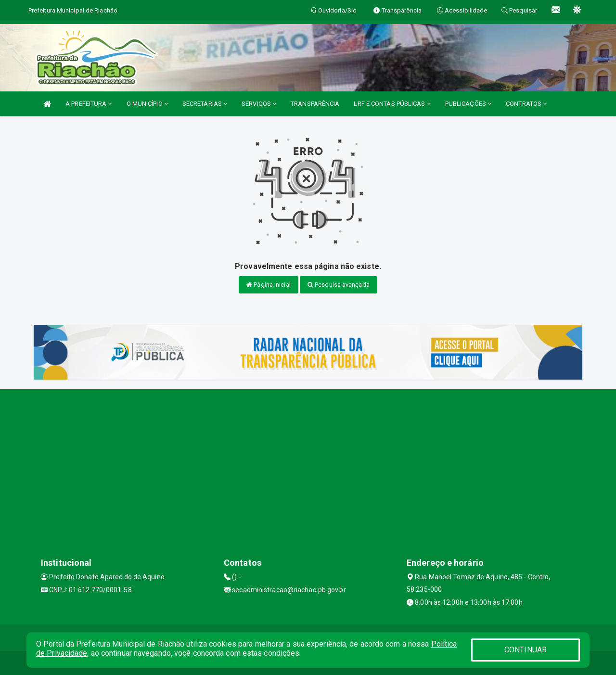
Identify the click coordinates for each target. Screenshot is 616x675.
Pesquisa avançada (339, 285)
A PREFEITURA (89, 104)
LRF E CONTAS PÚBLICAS (392, 104)
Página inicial (269, 285)
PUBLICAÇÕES (468, 104)
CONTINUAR (526, 650)
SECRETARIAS (205, 104)
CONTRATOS (526, 104)
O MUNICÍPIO (147, 104)
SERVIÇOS (259, 104)
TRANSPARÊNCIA (315, 104)
